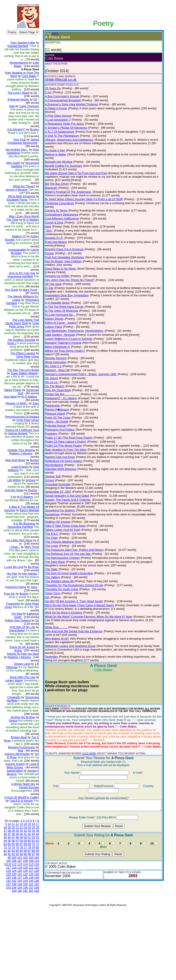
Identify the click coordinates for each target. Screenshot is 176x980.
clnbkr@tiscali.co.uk (57, 80)
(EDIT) (51, 34)
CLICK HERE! (86, 730)
